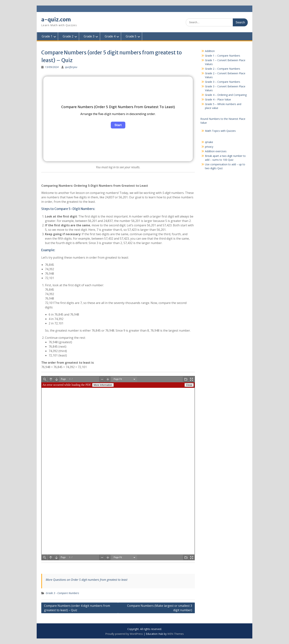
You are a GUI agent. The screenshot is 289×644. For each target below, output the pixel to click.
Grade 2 (68, 36)
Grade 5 (131, 36)
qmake (209, 142)
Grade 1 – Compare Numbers (223, 56)
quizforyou (71, 67)
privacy (209, 147)
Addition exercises (216, 151)
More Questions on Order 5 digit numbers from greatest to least (87, 580)
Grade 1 (47, 36)
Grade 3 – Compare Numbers (223, 82)
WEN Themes (176, 634)
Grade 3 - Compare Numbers (62, 593)
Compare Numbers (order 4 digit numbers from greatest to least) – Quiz (77, 608)
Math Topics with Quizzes (220, 131)
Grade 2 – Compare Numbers (223, 69)
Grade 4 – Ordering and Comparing (226, 95)
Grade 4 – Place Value (218, 99)
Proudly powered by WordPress (124, 634)
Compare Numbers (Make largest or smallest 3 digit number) (160, 608)
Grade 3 (89, 36)
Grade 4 (110, 36)
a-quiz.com (56, 20)
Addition (210, 51)
